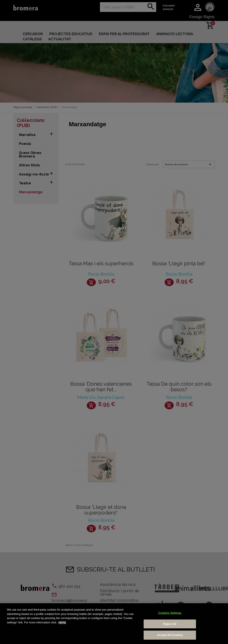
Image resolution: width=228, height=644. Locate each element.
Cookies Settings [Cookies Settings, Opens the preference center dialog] (170, 613)
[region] (114, 624)
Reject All (170, 624)
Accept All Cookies (170, 635)
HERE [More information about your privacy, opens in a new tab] (62, 622)
